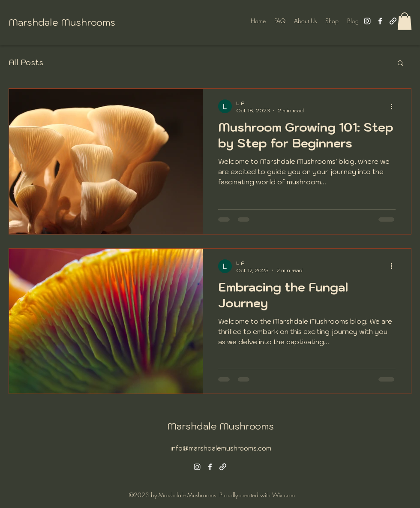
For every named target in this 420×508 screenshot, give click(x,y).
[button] (405, 21)
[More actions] (394, 106)
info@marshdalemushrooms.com (221, 448)
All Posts (26, 63)
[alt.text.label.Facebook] (380, 21)
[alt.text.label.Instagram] (367, 21)
